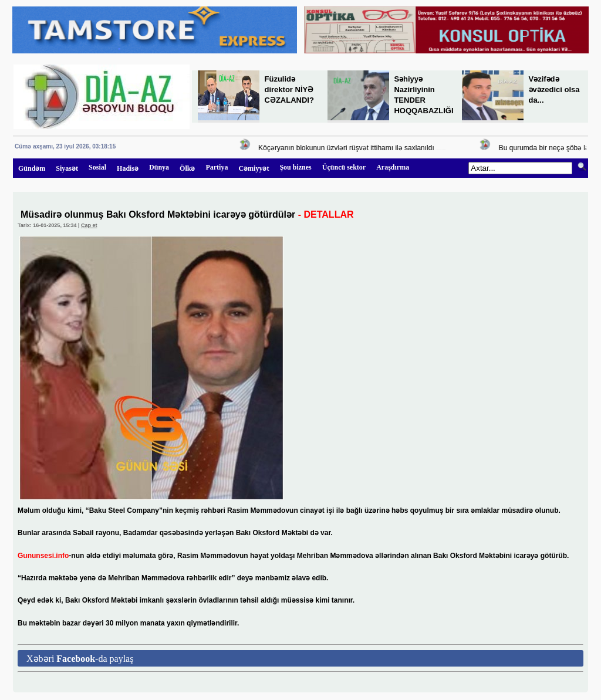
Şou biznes (295, 167)
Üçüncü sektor (344, 167)
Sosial (97, 167)
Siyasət (67, 168)
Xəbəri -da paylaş (80, 659)
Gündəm (32, 168)
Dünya (159, 167)
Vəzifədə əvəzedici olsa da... (554, 89)
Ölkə (187, 168)
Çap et (89, 225)
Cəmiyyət (254, 168)
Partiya (217, 167)
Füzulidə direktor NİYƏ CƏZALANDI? (289, 89)
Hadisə (128, 168)
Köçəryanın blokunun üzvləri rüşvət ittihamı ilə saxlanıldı (348, 148)
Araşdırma (393, 167)
